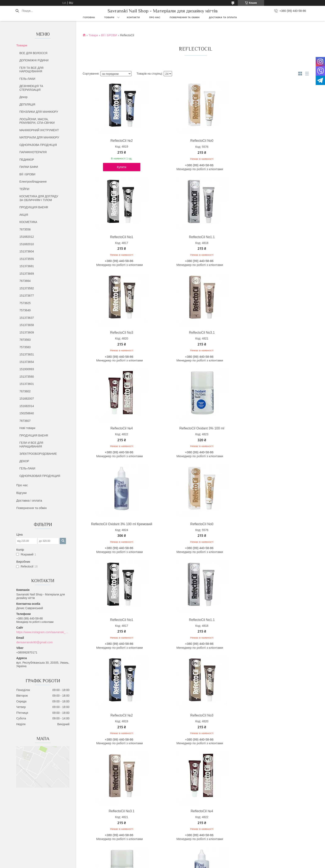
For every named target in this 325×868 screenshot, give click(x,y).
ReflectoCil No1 (224, 141)
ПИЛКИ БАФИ (29, 167)
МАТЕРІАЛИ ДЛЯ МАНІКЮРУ (39, 137)
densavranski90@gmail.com (34, 642)
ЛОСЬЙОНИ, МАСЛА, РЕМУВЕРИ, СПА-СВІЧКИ (37, 121)
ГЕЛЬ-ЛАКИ (27, 79)
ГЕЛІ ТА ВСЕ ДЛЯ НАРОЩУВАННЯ (31, 70)
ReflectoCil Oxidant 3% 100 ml (281, 240)
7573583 (25, 347)
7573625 (25, 303)
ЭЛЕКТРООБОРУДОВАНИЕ (38, 454)
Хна (169, 843)
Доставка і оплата (29, 500)
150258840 (27, 413)
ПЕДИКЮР (27, 160)
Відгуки (21, 493)
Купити (110, 170)
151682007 (27, 399)
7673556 (25, 229)
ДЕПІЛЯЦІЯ (27, 104)
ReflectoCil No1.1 (281, 141)
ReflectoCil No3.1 (167, 240)
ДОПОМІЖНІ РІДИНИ (34, 60)
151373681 (27, 266)
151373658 (27, 325)
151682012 (27, 237)
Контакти (133, 17)
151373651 (27, 354)
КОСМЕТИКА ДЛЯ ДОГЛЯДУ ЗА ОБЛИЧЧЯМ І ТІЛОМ (39, 198)
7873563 (25, 340)
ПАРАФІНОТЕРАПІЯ (33, 152)
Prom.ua (182, 860)
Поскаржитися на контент (176, 864)
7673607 (25, 421)
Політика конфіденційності (209, 864)
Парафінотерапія (178, 838)
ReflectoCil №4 (224, 240)
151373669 (27, 274)
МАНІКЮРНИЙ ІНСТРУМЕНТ (39, 130)
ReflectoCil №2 (110, 141)
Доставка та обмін (39, 838)
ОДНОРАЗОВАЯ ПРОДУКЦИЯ (40, 476)
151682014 (27, 406)
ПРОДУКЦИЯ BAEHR (34, 207)
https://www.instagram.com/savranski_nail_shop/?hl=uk (43, 632)
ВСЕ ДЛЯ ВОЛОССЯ (33, 53)
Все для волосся (177, 824)
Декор (23, 97)
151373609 (27, 332)
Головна (89, 17)
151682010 (27, 244)
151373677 (27, 296)
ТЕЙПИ (24, 189)
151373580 (27, 377)
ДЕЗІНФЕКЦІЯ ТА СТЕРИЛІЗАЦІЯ (31, 88)
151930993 (27, 369)
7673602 (25, 391)
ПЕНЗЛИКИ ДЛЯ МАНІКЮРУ (39, 112)
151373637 (27, 318)
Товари (109, 17)
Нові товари (27, 428)
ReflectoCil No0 (167, 141)
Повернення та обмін (185, 17)
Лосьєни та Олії (177, 834)
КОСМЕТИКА (28, 222)
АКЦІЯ (24, 215)
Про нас (155, 17)
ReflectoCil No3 (110, 240)
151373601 (27, 384)
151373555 (27, 259)
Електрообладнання (33, 182)
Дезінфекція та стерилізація (185, 829)
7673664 (25, 281)
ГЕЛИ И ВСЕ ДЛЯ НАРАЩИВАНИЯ (31, 445)
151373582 (27, 288)
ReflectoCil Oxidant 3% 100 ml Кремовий (110, 342)
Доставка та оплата (223, 17)
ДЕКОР (24, 461)
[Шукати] (17, 11)
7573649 (25, 310)
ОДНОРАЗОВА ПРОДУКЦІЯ (38, 145)
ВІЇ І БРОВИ (27, 174)
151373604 (27, 251)
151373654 (27, 362)
